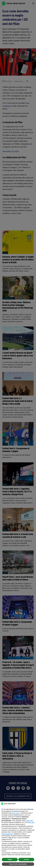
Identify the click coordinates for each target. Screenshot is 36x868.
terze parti (31, 822)
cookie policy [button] (29, 821)
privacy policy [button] (16, 813)
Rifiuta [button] (10, 859)
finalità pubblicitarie (7, 834)
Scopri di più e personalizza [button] (18, 864)
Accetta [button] (26, 859)
